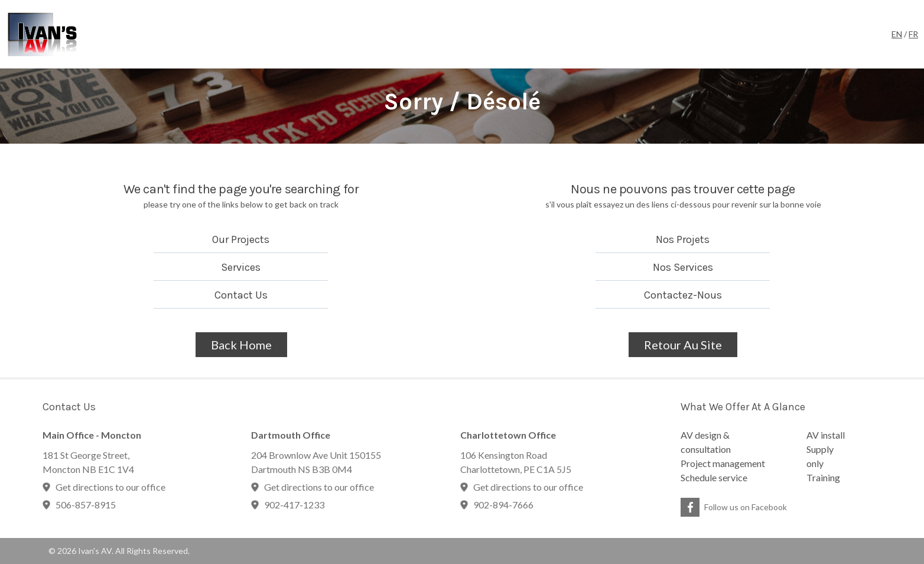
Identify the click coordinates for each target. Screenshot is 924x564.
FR (913, 34)
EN (897, 34)
